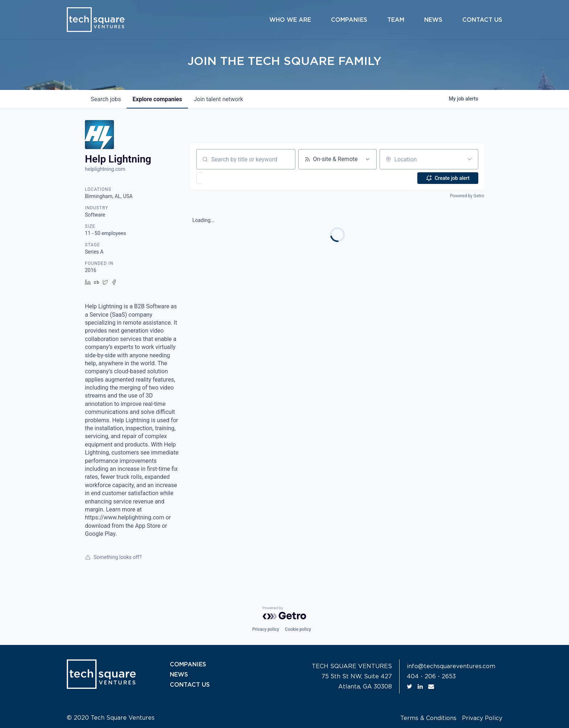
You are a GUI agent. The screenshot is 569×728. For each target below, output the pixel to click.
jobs (106, 99)
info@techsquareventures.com (451, 666)
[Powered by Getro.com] (284, 613)
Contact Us (482, 20)
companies (157, 99)
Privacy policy (266, 629)
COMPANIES (188, 665)
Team (396, 20)
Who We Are (290, 20)
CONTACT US (190, 685)
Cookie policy (298, 629)
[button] (220, 178)
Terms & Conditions (428, 718)
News (433, 20)
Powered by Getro (467, 196)
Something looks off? (113, 557)
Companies (349, 20)
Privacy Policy (482, 718)
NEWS (179, 675)
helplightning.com (105, 169)
